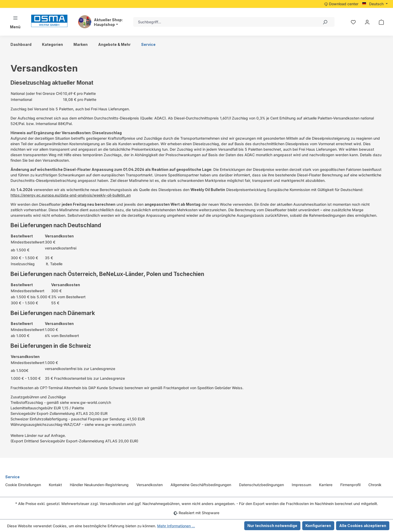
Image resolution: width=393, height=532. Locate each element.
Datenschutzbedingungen (261, 485)
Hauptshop (104, 25)
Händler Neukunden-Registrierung (99, 485)
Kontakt (55, 485)
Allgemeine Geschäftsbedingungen (201, 485)
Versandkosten (150, 485)
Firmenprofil (350, 485)
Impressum (301, 485)
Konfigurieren (318, 526)
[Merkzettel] (353, 22)
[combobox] (224, 22)
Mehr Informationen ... (176, 526)
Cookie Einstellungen (23, 485)
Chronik (375, 485)
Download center (341, 4)
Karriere (326, 485)
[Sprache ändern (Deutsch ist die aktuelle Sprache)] (375, 4)
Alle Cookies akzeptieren (363, 526)
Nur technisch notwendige (272, 526)
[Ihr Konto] (367, 22)
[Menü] (15, 22)
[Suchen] (325, 22)
